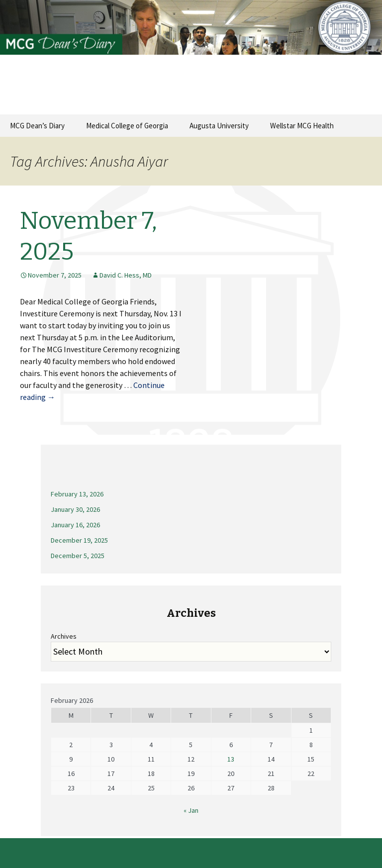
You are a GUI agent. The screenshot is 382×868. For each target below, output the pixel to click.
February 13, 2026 (77, 494)
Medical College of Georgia (127, 126)
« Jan (191, 810)
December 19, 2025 (79, 540)
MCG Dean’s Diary (37, 126)
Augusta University (219, 126)
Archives (64, 636)
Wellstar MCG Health (302, 126)
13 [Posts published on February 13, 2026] (231, 759)
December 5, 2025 (78, 556)
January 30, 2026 (75, 509)
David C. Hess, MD (126, 275)
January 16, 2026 (75, 525)
